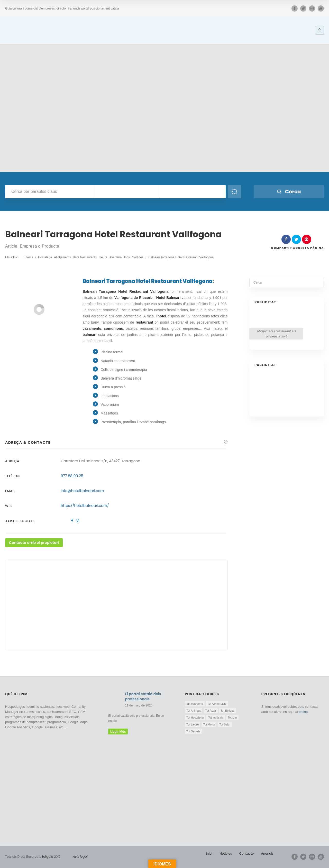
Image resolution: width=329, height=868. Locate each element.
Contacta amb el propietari (34, 543)
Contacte (246, 853)
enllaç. (304, 712)
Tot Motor (209, 724)
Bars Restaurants (85, 257)
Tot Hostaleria (195, 718)
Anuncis (267, 853)
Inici (209, 853)
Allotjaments (62, 257)
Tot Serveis (193, 731)
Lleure (103, 257)
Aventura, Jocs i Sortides (127, 257)
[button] (319, 30)
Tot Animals (194, 711)
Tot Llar (232, 718)
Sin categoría (195, 704)
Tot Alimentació (217, 704)
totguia (48, 857)
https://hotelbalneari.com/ (85, 506)
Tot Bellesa (227, 711)
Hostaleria (45, 257)
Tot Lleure (193, 724)
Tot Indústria (216, 718)
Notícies (226, 853)
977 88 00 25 (72, 476)
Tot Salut (225, 724)
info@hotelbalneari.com (82, 491)
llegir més (118, 732)
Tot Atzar (211, 711)
